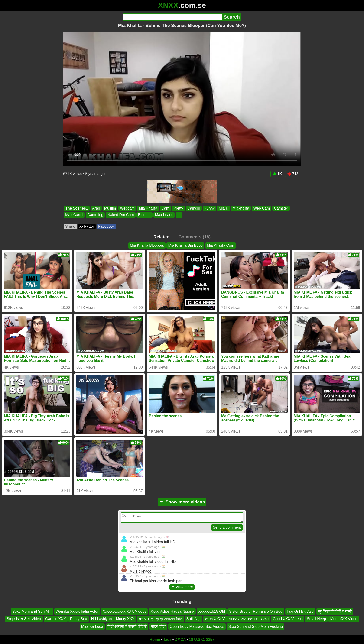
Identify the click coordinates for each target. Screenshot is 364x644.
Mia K (223, 208)
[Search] (172, 17)
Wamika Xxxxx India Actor (77, 611)
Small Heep (317, 619)
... (179, 215)
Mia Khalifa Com (220, 245)
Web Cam (262, 208)
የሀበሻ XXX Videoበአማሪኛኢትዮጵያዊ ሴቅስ (237, 619)
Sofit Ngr (194, 619)
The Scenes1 (77, 208)
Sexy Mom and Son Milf (32, 611)
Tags (167, 639)
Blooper (145, 215)
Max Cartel (74, 215)
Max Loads (164, 215)
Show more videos (182, 502)
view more (182, 587)
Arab (96, 208)
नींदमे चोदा (158, 626)
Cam (165, 208)
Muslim (110, 208)
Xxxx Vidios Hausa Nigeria (172, 611)
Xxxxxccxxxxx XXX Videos (124, 611)
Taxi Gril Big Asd (300, 611)
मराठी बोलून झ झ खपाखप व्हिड (161, 619)
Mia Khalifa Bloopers (147, 245)
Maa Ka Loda (92, 626)
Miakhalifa (241, 208)
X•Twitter (87, 226)
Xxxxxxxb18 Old (212, 611)
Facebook (106, 226)
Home (155, 639)
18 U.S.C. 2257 (202, 639)
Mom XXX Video (344, 619)
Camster (281, 208)
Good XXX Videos (288, 619)
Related (161, 237)
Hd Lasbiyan (102, 619)
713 (293, 174)
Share (70, 226)
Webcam (127, 208)
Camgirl (194, 208)
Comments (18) (195, 237)
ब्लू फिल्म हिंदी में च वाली (335, 611)
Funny (209, 208)
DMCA (180, 639)
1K (277, 174)
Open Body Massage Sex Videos (197, 626)
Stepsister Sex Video (24, 619)
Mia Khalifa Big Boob (185, 245)
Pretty (178, 208)
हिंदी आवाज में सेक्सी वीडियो (127, 626)
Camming (95, 215)
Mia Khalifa (148, 208)
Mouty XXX (125, 619)
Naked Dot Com (121, 215)
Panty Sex (79, 619)
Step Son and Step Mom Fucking (256, 626)
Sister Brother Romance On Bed (256, 611)
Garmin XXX (56, 619)
